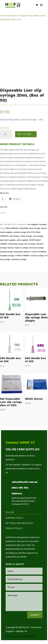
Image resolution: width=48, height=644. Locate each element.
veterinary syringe (19, 259)
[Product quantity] (6, 134)
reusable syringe (7, 255)
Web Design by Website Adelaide (20, 636)
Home (3, 16)
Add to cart (25, 134)
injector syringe (22, 248)
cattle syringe (26, 236)
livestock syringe (36, 248)
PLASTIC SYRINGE (39, 252)
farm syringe (30, 244)
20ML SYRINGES (12, 228)
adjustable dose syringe (30, 228)
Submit (35, 615)
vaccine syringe (37, 255)
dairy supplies (23, 240)
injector (11, 248)
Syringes (23, 16)
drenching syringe (16, 244)
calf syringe (14, 236)
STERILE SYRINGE (22, 255)
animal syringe (20, 232)
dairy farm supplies (8, 240)
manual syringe (6, 252)
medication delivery (22, 252)
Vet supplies (12, 16)
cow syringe (38, 236)
